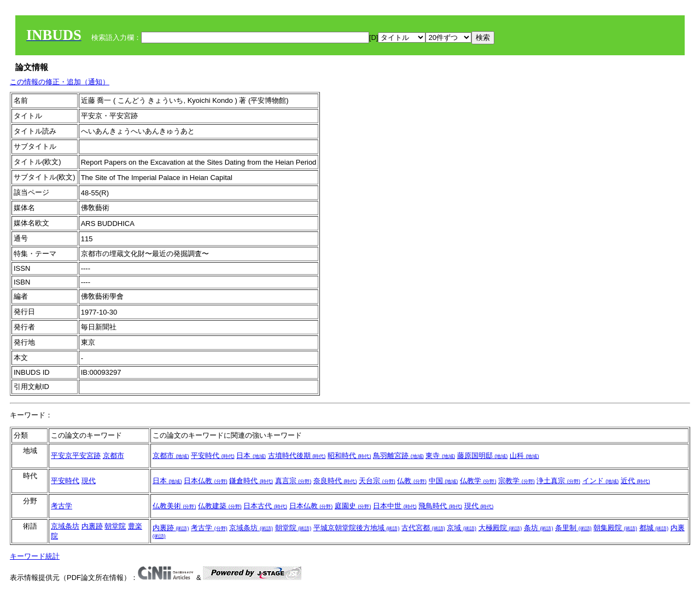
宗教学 (517, 481)
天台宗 (377, 481)
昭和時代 (349, 455)
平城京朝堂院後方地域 (357, 528)
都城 (654, 528)
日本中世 (395, 506)
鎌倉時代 (251, 481)
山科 (524, 455)
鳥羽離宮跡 (398, 455)
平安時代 (213, 455)
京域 (462, 528)
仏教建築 (220, 506)
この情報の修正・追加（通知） (60, 82)
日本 (251, 455)
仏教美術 (174, 506)
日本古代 (265, 506)
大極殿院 (500, 528)
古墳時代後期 (297, 455)
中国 (444, 481)
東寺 (440, 455)
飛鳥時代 (440, 506)
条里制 (573, 528)
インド (601, 481)
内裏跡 (92, 526)
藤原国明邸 (483, 455)
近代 (635, 481)
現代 (89, 481)
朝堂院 (115, 526)
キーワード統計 (35, 556)
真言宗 (293, 481)
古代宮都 (423, 528)
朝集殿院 (615, 528)
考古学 (62, 506)
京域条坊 (65, 526)
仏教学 (478, 481)
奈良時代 (335, 481)
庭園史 (353, 506)
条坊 (539, 528)
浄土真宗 (558, 481)
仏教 (412, 481)
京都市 (113, 455)
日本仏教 (206, 481)
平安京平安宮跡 (76, 455)
